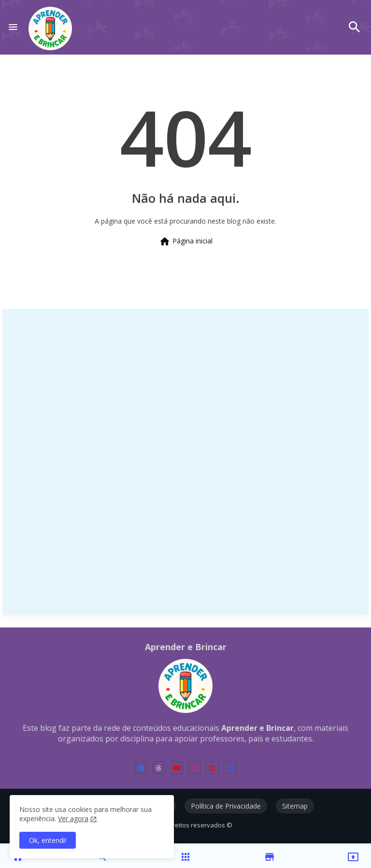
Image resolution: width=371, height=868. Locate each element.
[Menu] (13, 27)
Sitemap (295, 806)
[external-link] (230, 768)
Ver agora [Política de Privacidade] (73, 818)
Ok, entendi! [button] (48, 840)
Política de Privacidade (226, 806)
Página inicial (186, 242)
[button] (355, 27)
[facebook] (141, 768)
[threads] (159, 768)
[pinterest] (212, 768)
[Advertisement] (82, 461)
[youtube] (177, 768)
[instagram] (194, 768)
